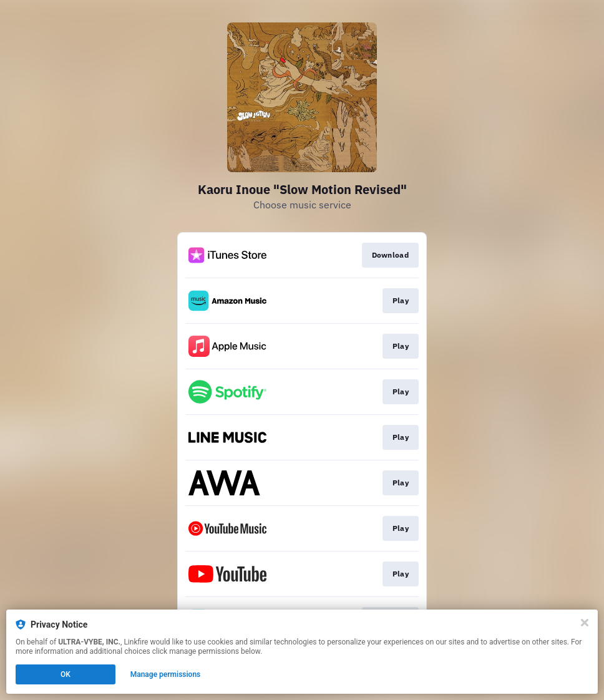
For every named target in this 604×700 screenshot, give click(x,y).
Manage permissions (166, 674)
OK (66, 674)
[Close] (585, 623)
